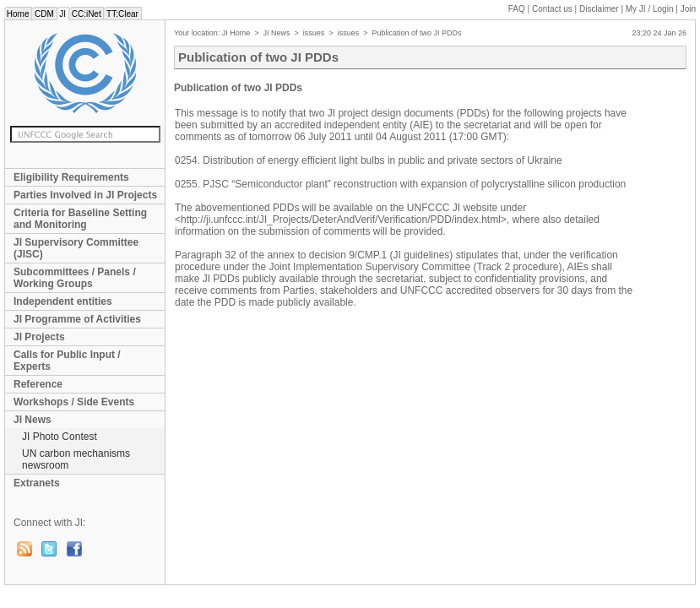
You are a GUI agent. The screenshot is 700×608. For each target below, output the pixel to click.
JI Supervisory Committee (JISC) (76, 248)
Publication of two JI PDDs (416, 33)
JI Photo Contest (60, 437)
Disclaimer (599, 9)
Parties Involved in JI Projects (85, 195)
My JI (650, 9)
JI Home (236, 33)
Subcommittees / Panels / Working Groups (75, 278)
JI (63, 14)
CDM (44, 14)
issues (314, 33)
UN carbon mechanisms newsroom (76, 459)
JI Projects (39, 337)
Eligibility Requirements (71, 177)
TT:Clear (122, 14)
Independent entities (63, 301)
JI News (33, 420)
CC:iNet (87, 14)
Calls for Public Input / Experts (67, 361)
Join (688, 9)
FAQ (517, 9)
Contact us (552, 9)
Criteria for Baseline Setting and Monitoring (80, 219)
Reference (38, 384)
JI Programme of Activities (77, 319)
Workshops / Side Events (74, 402)
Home (18, 14)
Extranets (37, 483)
